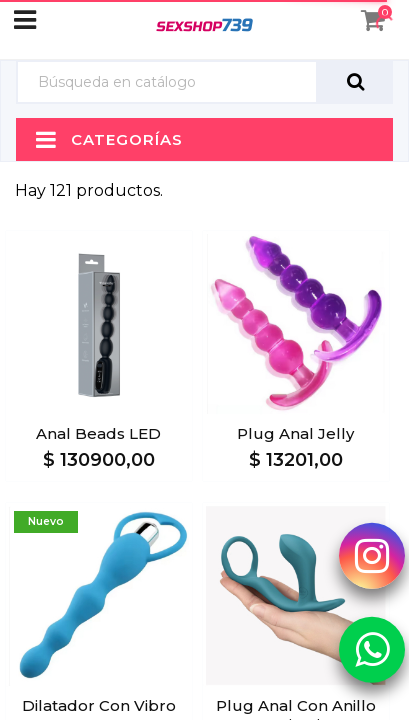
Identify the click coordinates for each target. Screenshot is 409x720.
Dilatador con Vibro (99, 705)
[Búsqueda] (167, 82)
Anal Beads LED (98, 433)
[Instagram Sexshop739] (372, 555)
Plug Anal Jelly (295, 433)
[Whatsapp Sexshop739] (372, 649)
